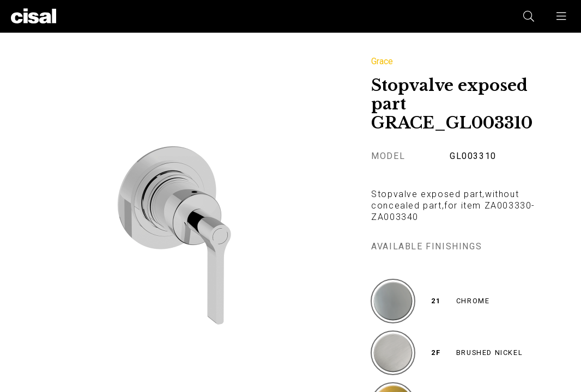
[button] (562, 16)
